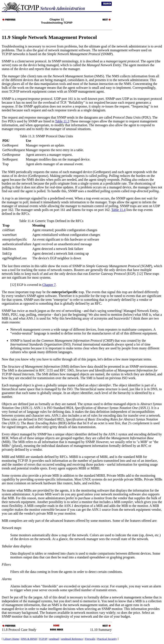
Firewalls (90, 639)
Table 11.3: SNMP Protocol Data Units (46, 136)
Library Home (11, 639)
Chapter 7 (49, 285)
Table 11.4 (118, 210)
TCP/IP (43, 639)
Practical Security (107, 639)
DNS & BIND (29, 639)
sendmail (54, 639)
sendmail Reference (72, 639)
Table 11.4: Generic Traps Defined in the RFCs (51, 221)
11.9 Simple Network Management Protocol (49, 37)
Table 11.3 (62, 121)
